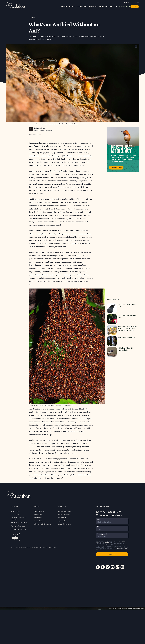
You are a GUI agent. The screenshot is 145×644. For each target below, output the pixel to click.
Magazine (127, 3)
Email (99, 520)
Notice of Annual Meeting (20, 523)
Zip (98, 527)
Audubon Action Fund (19, 529)
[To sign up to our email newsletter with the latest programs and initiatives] (112, 521)
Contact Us (38, 521)
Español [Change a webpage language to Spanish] (137, 3)
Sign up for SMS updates (43, 524)
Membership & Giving (106, 6)
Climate (32, 17)
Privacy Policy (44, 547)
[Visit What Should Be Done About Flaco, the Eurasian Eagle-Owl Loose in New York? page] (123, 330)
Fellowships (38, 514)
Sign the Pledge (116, 168)
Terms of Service (106, 542)
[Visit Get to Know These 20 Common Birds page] (123, 352)
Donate (135, 7)
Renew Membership (64, 524)
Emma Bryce (41, 128)
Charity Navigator (15, 537)
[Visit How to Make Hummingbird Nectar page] (123, 319)
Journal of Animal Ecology (68, 178)
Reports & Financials (18, 526)
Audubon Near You (64, 511)
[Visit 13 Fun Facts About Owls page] (123, 341)
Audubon (16, 5)
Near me (125, 7)
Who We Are (15, 511)
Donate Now (62, 518)
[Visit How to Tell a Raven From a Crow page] (123, 308)
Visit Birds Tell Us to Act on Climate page (123, 150)
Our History (15, 514)
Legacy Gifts (62, 521)
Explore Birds (82, 6)
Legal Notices (36, 547)
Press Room (38, 518)
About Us (72, 6)
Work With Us (39, 511)
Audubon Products (64, 514)
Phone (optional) (102, 534)
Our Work (64, 6)
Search (117, 6)
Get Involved (93, 6)
